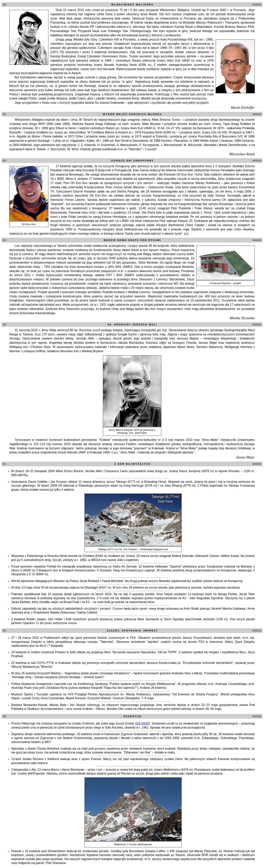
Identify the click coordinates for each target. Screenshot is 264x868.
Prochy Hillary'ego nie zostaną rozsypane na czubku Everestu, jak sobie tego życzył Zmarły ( (74, 723)
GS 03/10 (142, 723)
